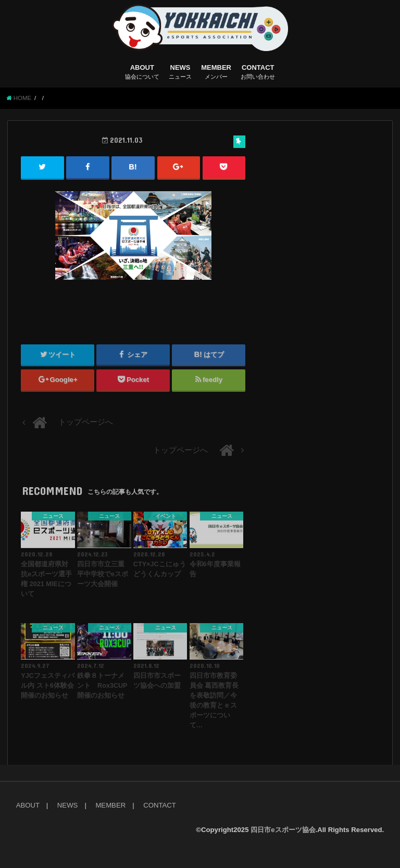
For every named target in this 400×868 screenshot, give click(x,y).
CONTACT (258, 72)
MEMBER (216, 72)
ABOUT (142, 72)
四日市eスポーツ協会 (283, 830)
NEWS (180, 72)
